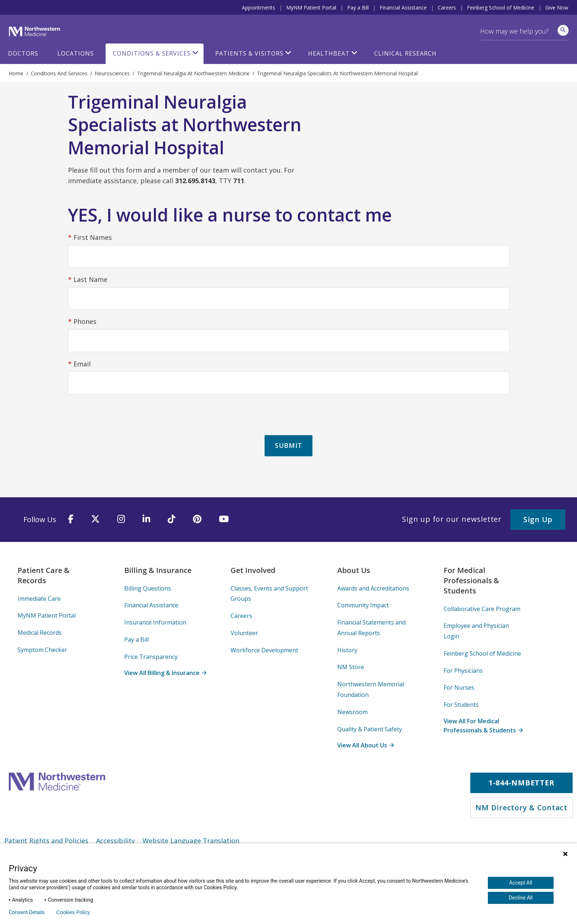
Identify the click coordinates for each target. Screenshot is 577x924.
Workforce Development (264, 650)
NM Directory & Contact (521, 808)
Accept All (521, 883)
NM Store (351, 667)
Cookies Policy (73, 912)
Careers (447, 7)
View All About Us (365, 745)
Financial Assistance (403, 7)
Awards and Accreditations (373, 588)
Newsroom (352, 712)
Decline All (521, 898)
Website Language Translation (191, 841)
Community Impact (363, 605)
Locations (76, 53)
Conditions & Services (152, 53)
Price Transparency (151, 657)
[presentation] (124, 415)
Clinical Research (405, 53)
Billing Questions (148, 588)
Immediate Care (39, 599)
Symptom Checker (42, 650)
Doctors (23, 53)
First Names (90, 238)
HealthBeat (329, 53)
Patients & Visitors (249, 53)
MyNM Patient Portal (311, 7)
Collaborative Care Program (482, 609)
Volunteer (244, 633)
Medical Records (40, 633)
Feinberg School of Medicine (501, 7)
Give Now (557, 7)
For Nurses (459, 687)
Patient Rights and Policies (46, 841)
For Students (461, 705)
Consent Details (27, 912)
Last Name (88, 280)
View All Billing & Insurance (165, 673)
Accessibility (115, 841)
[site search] (563, 30)
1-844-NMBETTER (522, 783)
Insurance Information (155, 622)
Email (79, 364)
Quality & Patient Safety (370, 729)
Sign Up (538, 519)
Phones (82, 322)
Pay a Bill (358, 7)
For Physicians (463, 671)
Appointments (259, 7)
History (347, 650)
